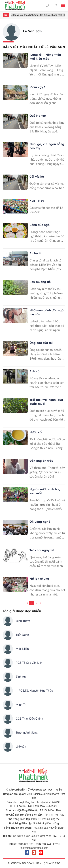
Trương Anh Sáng (27, 733)
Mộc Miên (22, 649)
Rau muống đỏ (40, 282)
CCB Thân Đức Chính (29, 719)
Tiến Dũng (22, 635)
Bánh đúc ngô (40, 225)
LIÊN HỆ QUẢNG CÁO (48, 863)
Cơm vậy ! (37, 87)
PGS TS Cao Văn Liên (29, 663)
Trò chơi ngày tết (42, 550)
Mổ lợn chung (39, 579)
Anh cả (34, 371)
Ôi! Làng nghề (40, 522)
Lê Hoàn (21, 747)
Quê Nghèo (38, 116)
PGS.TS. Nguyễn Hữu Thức (34, 691)
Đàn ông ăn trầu (41, 461)
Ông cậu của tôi (41, 343)
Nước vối (36, 432)
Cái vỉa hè (37, 177)
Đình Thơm (23, 621)
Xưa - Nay (37, 201)
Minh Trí (21, 705)
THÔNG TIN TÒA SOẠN (21, 863)
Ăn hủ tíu (36, 253)
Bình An (21, 677)
